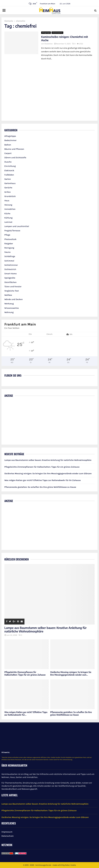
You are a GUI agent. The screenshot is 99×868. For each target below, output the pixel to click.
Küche (7, 214)
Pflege (7, 235)
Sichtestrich (10, 269)
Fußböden (9, 175)
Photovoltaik (10, 239)
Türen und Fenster (13, 287)
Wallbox (8, 295)
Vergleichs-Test (12, 291)
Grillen (8, 192)
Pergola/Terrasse (12, 231)
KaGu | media (71, 865)
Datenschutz (8, 836)
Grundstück (10, 196)
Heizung (8, 205)
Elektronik (9, 171)
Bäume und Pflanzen (14, 149)
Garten (8, 179)
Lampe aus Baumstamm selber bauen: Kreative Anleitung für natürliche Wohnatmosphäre (48, 460)
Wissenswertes (57, 33)
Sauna (7, 252)
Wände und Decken (14, 299)
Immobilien (10, 209)
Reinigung (9, 248)
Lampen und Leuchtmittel (17, 226)
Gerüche (8, 188)
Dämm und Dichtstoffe (15, 158)
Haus (7, 201)
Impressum (7, 832)
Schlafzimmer (11, 265)
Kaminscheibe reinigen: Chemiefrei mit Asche (65, 38)
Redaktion (49, 44)
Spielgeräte (10, 278)
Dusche (8, 162)
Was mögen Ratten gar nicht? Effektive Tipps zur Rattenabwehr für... (26, 713)
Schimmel (9, 261)
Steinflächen (10, 282)
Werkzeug (9, 304)
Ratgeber (9, 244)
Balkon (8, 145)
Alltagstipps (46, 33)
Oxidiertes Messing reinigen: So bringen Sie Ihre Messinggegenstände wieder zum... (71, 673)
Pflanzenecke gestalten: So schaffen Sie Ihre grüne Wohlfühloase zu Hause (40, 487)
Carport (8, 153)
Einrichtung (10, 166)
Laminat (8, 222)
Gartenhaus (10, 183)
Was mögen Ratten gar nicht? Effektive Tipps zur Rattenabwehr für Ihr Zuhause (43, 480)
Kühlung (8, 218)
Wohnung (9, 312)
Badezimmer (10, 140)
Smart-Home (10, 274)
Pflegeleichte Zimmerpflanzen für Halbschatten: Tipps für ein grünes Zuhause (42, 467)
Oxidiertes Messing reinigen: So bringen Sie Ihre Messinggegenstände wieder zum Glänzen (48, 474)
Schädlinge (10, 256)
